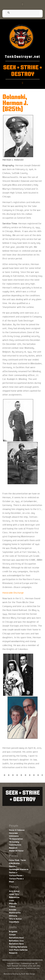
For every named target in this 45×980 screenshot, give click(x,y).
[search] (20, 13)
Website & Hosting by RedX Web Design (19, 974)
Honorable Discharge (13, 593)
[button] (22, 4)
